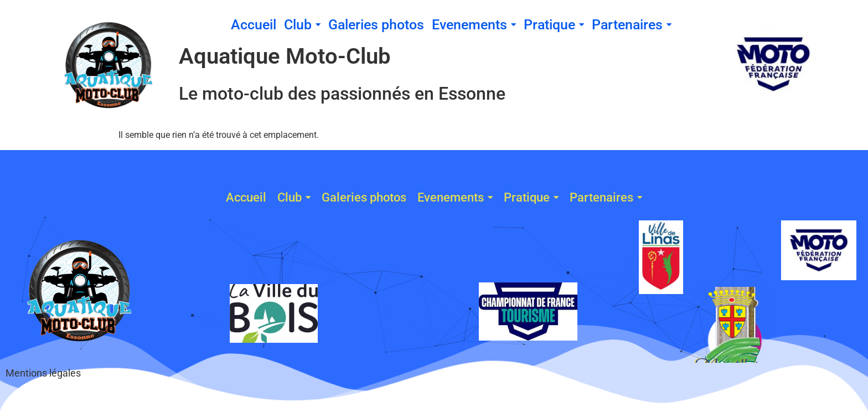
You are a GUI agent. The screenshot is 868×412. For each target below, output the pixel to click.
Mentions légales (43, 373)
